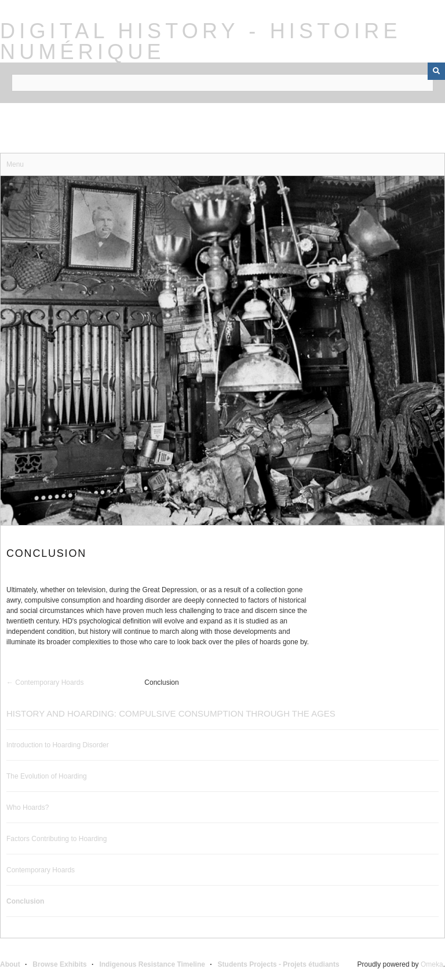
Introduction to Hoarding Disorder (58, 745)
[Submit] (436, 71)
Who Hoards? (28, 808)
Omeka (432, 964)
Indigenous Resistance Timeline (152, 964)
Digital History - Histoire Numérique (201, 41)
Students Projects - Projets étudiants (279, 964)
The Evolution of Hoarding (47, 776)
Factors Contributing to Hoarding (56, 839)
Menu (15, 164)
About (10, 964)
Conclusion (25, 901)
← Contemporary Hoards (45, 682)
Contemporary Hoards (41, 870)
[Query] (222, 83)
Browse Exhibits (59, 964)
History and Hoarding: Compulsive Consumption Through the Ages (171, 713)
